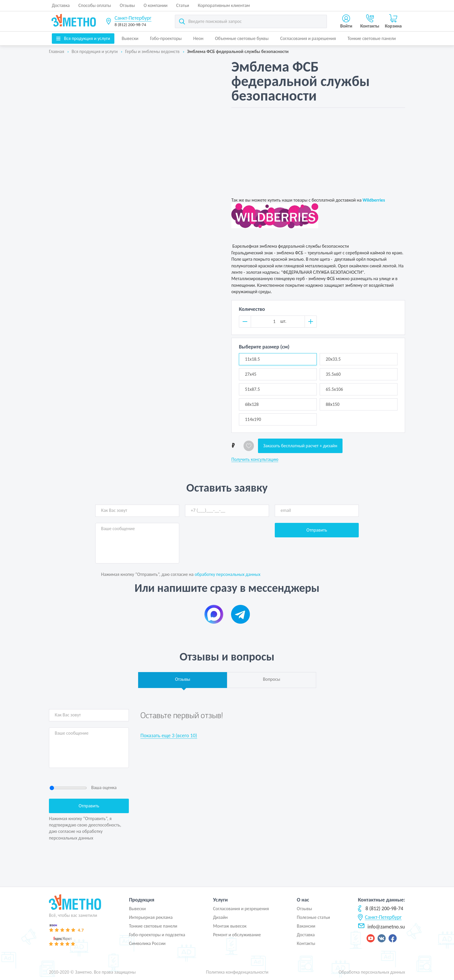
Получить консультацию (255, 459)
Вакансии (306, 926)
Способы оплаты (95, 5)
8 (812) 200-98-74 (130, 25)
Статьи (183, 5)
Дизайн (220, 917)
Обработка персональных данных (372, 972)
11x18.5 (252, 359)
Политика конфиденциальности (237, 972)
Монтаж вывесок (230, 926)
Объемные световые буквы (242, 38)
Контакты (306, 943)
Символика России (147, 943)
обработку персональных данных (227, 574)
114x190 (253, 419)
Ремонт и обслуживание (237, 935)
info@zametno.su (381, 927)
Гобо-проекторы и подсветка (157, 935)
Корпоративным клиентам (224, 5)
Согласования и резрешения (241, 909)
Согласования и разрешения (308, 38)
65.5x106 (334, 389)
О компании (156, 5)
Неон (198, 38)
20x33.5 (333, 359)
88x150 (333, 404)
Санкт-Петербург (133, 18)
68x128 (252, 404)
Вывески (130, 38)
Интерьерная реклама (151, 917)
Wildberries (374, 200)
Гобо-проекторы (166, 38)
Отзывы (127, 5)
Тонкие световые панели (372, 38)
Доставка (61, 5)
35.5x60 (333, 374)
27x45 (251, 374)
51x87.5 (252, 389)
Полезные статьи (313, 917)
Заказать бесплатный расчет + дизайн (300, 446)
